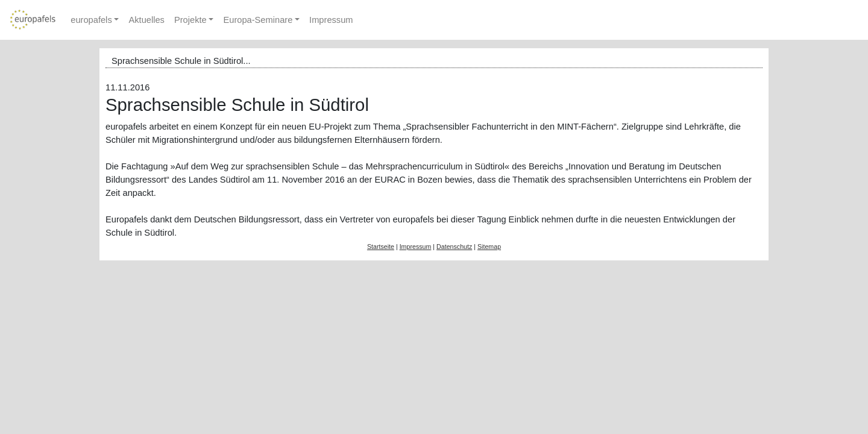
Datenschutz (454, 247)
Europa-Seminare (258, 20)
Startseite (381, 247)
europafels (91, 20)
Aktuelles (146, 20)
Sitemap (489, 247)
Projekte (190, 20)
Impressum (331, 20)
